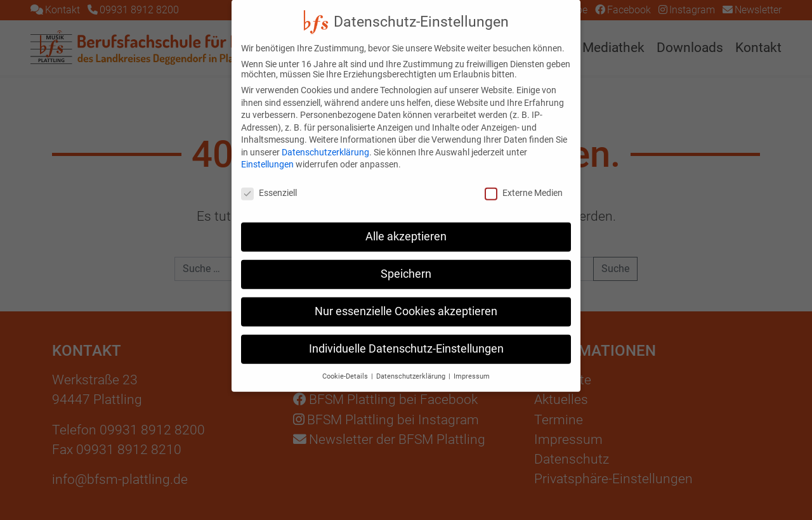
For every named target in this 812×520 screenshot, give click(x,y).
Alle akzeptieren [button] (406, 223)
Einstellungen (267, 151)
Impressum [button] (472, 363)
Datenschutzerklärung (325, 139)
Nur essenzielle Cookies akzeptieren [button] (406, 298)
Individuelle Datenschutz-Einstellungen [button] (406, 335)
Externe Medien (524, 179)
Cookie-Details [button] (346, 363)
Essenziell (269, 179)
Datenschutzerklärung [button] (412, 363)
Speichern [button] (406, 261)
